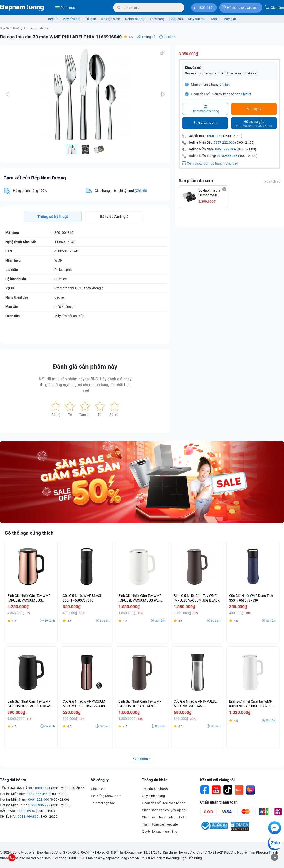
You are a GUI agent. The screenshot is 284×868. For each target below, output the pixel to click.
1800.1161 (206, 8)
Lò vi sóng (157, 19)
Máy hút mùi (197, 19)
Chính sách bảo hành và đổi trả (165, 817)
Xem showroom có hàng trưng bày (210, 163)
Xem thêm (140, 759)
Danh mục (65, 8)
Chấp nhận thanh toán (219, 802)
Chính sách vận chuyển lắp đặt (164, 810)
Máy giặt (230, 19)
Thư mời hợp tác (103, 803)
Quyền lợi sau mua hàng (160, 831)
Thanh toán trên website (160, 824)
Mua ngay (254, 109)
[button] (163, 53)
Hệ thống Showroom (106, 796)
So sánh (169, 37)
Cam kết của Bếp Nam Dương (35, 178)
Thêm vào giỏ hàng (205, 109)
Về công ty (100, 780)
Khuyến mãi (194, 68)
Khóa (215, 19)
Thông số (148, 37)
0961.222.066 (226, 149)
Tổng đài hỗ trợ (13, 780)
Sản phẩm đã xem (196, 181)
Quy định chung (153, 796)
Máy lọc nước (111, 19)
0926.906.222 (40, 805)
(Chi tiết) (141, 191)
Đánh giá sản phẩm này (85, 367)
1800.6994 (27, 811)
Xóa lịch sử (272, 181)
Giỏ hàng (274, 7)
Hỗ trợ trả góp (254, 124)
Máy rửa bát (71, 19)
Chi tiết (224, 84)
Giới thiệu (98, 789)
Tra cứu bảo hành (155, 789)
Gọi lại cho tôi (207, 123)
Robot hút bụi (135, 19)
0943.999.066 (227, 156)
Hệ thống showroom (239, 8)
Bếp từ (53, 19)
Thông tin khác (155, 780)
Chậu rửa (176, 19)
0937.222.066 (224, 142)
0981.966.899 (28, 817)
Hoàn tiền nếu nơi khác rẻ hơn (164, 803)
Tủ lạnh (91, 19)
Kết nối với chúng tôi (217, 780)
